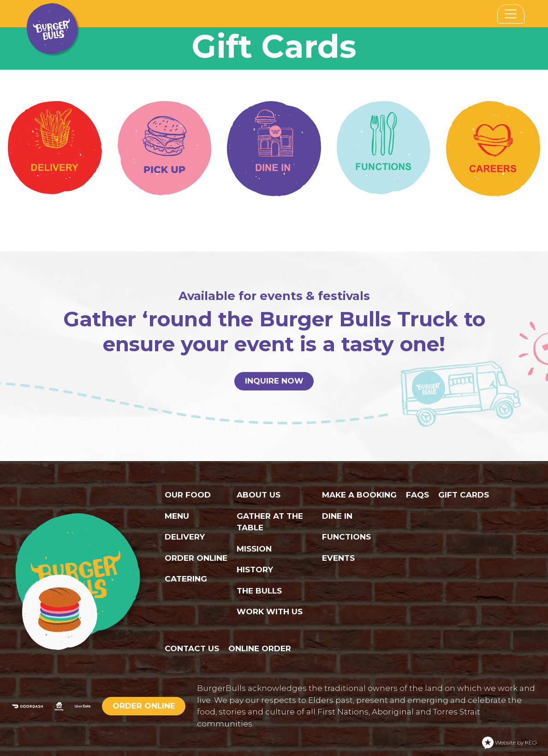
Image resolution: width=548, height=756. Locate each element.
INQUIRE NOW (274, 381)
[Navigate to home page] (52, 14)
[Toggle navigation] (511, 14)
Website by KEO (509, 743)
